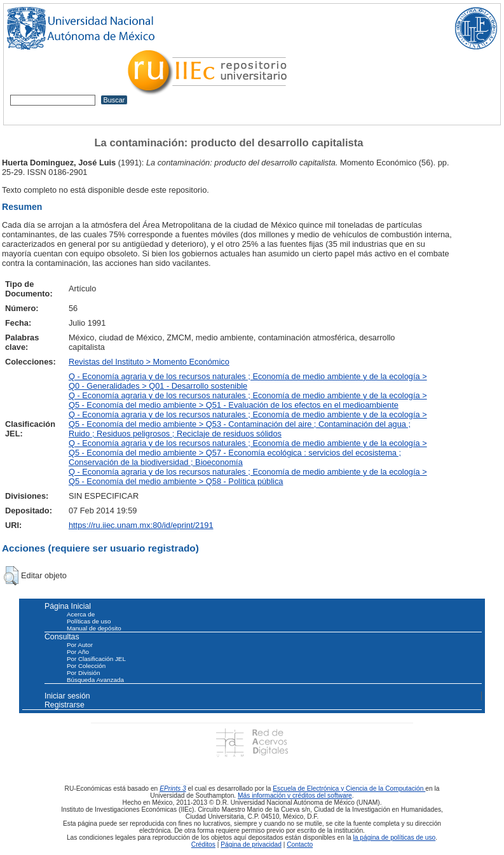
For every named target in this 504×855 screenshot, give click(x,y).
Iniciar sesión (67, 696)
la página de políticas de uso (395, 838)
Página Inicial (68, 606)
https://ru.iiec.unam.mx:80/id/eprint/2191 (141, 525)
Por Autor (80, 645)
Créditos (203, 845)
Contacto (300, 845)
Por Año (78, 652)
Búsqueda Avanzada (95, 680)
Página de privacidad (251, 845)
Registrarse (65, 705)
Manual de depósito (94, 628)
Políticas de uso (89, 621)
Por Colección (86, 666)
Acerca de (81, 614)
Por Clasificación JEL (96, 659)
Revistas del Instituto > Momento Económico (149, 362)
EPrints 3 (173, 789)
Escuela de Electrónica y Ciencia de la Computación (349, 789)
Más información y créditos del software (295, 796)
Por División (83, 673)
